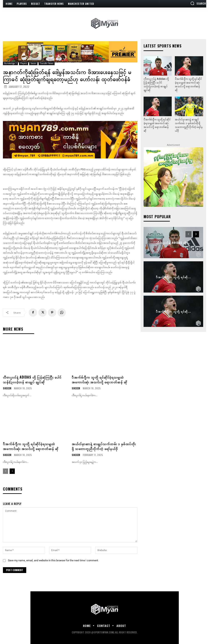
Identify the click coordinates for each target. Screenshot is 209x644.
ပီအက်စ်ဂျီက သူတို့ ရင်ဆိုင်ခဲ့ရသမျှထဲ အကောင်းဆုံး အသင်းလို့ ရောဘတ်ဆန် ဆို (99, 379)
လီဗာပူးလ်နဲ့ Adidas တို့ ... (173, 242)
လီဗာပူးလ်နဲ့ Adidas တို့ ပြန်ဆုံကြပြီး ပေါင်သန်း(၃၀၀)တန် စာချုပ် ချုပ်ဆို (32, 379)
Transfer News (47, 63)
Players (24, 63)
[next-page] (12, 471)
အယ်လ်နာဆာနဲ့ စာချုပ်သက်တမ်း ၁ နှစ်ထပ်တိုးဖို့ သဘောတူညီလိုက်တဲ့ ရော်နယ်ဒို (104, 446)
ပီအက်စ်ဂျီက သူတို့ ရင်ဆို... (173, 277)
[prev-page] (6, 471)
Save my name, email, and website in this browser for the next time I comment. (53, 561)
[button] (198, 3)
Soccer (33, 63)
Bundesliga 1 (10, 63)
